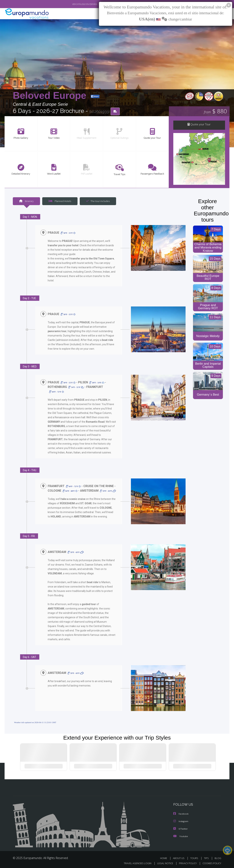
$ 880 (215, 111)
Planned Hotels (59, 202)
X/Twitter (181, 827)
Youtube (181, 835)
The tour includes (97, 202)
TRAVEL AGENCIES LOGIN (134, 862)
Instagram (181, 820)
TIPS (207, 857)
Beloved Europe (51, 96)
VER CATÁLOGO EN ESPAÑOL (77, 4)
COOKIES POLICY (211, 862)
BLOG (218, 857)
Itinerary (26, 202)
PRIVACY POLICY (186, 862)
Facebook (181, 813)
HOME (165, 857)
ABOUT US (180, 857)
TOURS (195, 857)
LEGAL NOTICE (163, 862)
